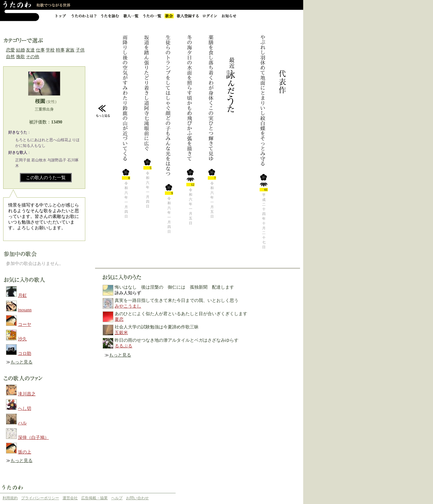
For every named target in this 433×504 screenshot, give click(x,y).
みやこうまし (128, 306)
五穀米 (121, 333)
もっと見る (21, 362)
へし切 (25, 408)
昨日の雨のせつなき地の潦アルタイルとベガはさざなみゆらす (177, 340)
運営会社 (70, 498)
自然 (10, 57)
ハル (22, 423)
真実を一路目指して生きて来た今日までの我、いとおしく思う (177, 300)
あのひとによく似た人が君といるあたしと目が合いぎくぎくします (181, 314)
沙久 (22, 339)
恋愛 (10, 50)
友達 (30, 50)
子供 (80, 50)
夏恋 (119, 319)
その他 (33, 57)
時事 (60, 50)
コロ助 (25, 354)
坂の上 (25, 452)
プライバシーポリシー (40, 498)
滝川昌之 (27, 394)
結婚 (21, 50)
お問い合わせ (137, 498)
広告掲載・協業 (94, 498)
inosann (25, 310)
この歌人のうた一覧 (46, 178)
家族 (70, 50)
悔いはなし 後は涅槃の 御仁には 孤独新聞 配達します (174, 287)
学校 (50, 50)
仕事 (40, 50)
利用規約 (10, 498)
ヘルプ (117, 498)
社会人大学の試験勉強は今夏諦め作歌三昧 (157, 327)
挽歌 (21, 57)
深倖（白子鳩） (33, 438)
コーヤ (25, 324)
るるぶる (123, 346)
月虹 (22, 295)
